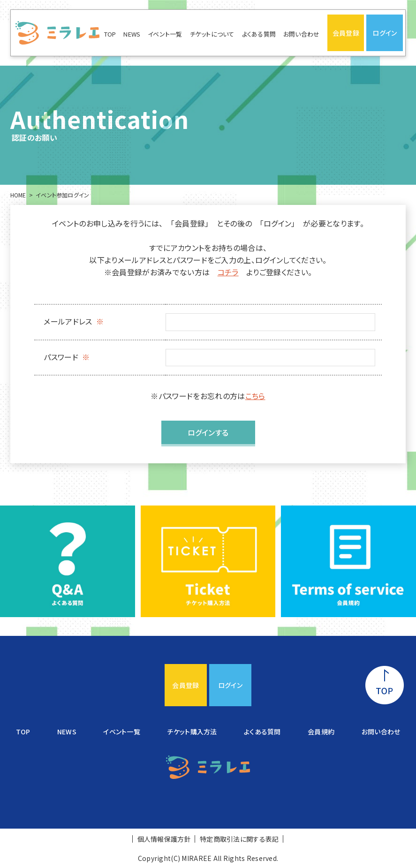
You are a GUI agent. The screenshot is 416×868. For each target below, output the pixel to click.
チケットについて (212, 34)
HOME (18, 195)
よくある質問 (259, 34)
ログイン (385, 33)
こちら (255, 396)
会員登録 (346, 33)
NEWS (132, 34)
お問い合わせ (302, 34)
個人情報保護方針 (164, 839)
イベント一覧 (165, 34)
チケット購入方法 (192, 732)
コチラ (228, 272)
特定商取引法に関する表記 (239, 839)
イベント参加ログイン (62, 195)
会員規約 (321, 732)
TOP (110, 34)
